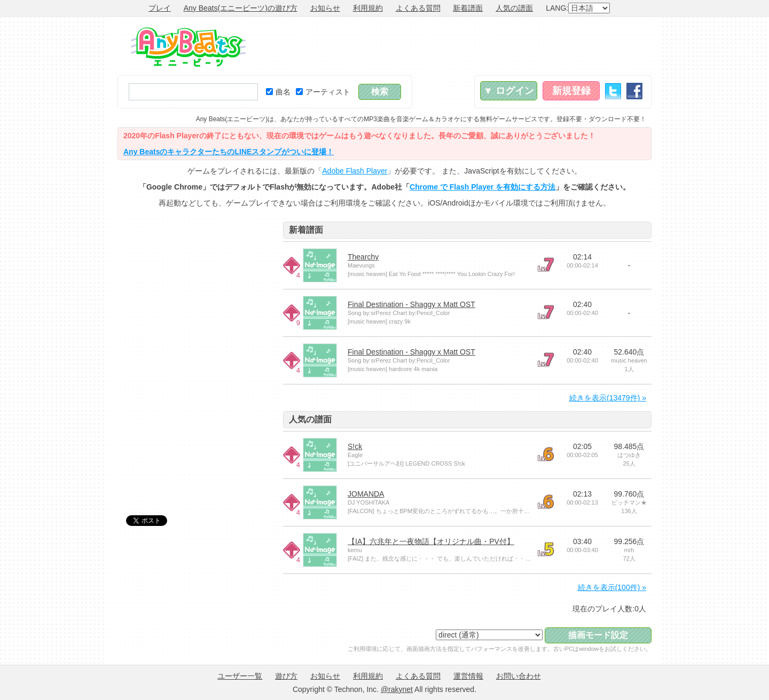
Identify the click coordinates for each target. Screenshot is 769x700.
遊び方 (286, 676)
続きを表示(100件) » (612, 587)
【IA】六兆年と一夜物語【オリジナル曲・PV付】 (431, 541)
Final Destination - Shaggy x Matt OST (411, 304)
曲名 (278, 92)
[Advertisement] (457, 46)
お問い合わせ (519, 676)
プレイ (160, 8)
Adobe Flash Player (355, 171)
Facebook (634, 91)
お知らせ (325, 8)
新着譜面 (468, 8)
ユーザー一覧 (240, 676)
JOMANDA (366, 494)
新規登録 (571, 91)
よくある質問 (418, 8)
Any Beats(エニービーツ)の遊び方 (241, 8)
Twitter (613, 91)
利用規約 (368, 8)
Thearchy (363, 257)
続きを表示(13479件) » (608, 398)
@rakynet (397, 689)
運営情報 (468, 676)
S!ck (355, 446)
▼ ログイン (509, 91)
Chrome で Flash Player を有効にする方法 (482, 187)
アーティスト (323, 92)
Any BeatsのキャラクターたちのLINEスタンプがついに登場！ (229, 152)
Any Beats (188, 47)
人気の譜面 (514, 8)
